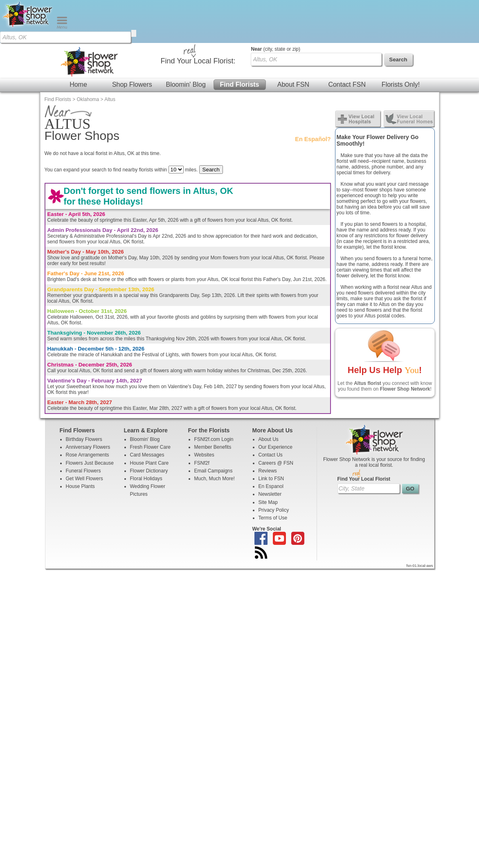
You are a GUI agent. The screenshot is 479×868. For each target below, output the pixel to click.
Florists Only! (401, 42)
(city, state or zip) (276, 6)
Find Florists (240, 42)
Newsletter (270, 451)
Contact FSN (347, 42)
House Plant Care (150, 420)
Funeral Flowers (83, 428)
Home (78, 42)
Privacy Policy (274, 467)
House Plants (80, 443)
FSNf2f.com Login (214, 396)
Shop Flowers (132, 42)
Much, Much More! (215, 436)
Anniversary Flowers (88, 404)
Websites (204, 412)
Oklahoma (88, 56)
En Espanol (271, 443)
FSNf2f (202, 420)
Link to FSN (271, 436)
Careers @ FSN (276, 420)
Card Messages (147, 412)
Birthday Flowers (84, 396)
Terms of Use (273, 475)
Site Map (268, 459)
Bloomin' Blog (186, 42)
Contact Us (271, 412)
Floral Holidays (146, 436)
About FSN (293, 42)
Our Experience (275, 404)
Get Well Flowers (84, 436)
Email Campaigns (214, 428)
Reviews (268, 428)
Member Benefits (213, 404)
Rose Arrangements (88, 412)
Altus (110, 56)
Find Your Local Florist (364, 436)
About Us (269, 396)
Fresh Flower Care (150, 404)
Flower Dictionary (149, 428)
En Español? (313, 96)
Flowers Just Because (90, 420)
